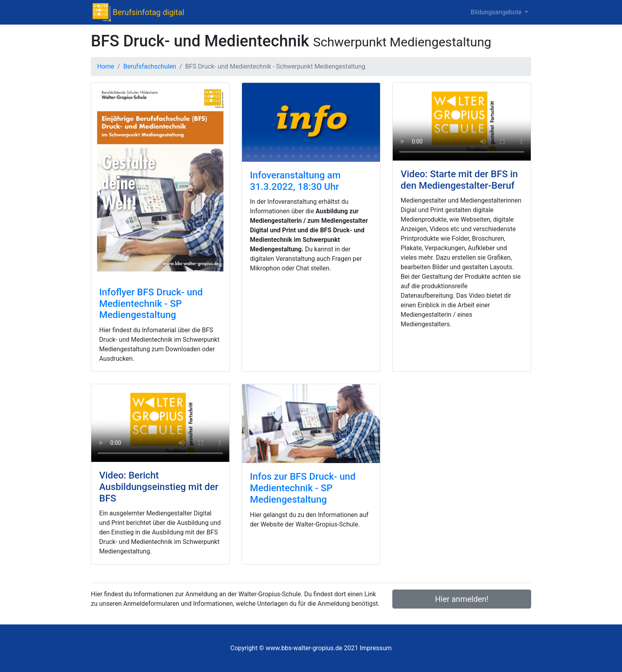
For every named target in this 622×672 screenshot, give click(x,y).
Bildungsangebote (497, 12)
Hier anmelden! (462, 599)
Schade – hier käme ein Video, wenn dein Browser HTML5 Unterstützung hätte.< (462, 122)
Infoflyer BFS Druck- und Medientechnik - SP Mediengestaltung (151, 304)
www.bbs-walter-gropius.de (304, 648)
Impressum (376, 648)
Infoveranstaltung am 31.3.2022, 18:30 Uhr (295, 181)
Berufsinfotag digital (149, 12)
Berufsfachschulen (150, 66)
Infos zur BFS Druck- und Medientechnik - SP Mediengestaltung (303, 488)
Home (106, 66)
